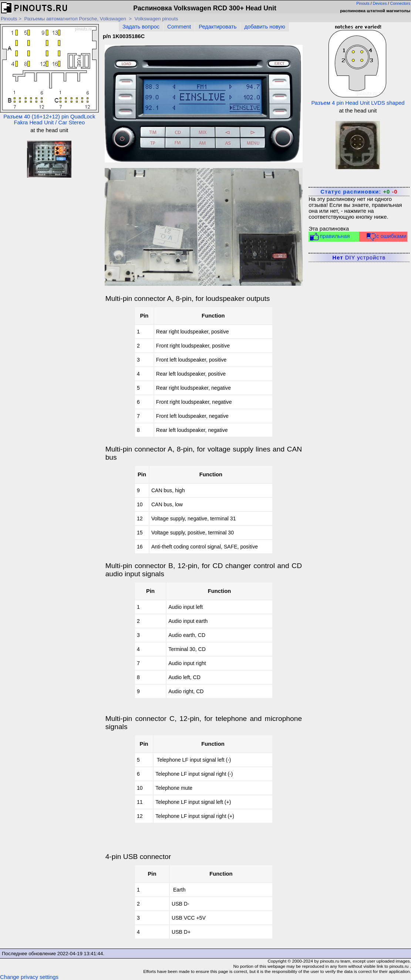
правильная (329, 237)
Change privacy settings (29, 977)
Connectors (400, 3)
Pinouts (363, 3)
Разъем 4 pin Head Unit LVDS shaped (358, 65)
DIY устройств (359, 258)
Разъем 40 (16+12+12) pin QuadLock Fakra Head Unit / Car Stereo (49, 75)
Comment (179, 27)
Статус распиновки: (359, 192)
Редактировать (218, 27)
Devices (380, 3)
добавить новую (265, 27)
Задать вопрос (141, 27)
